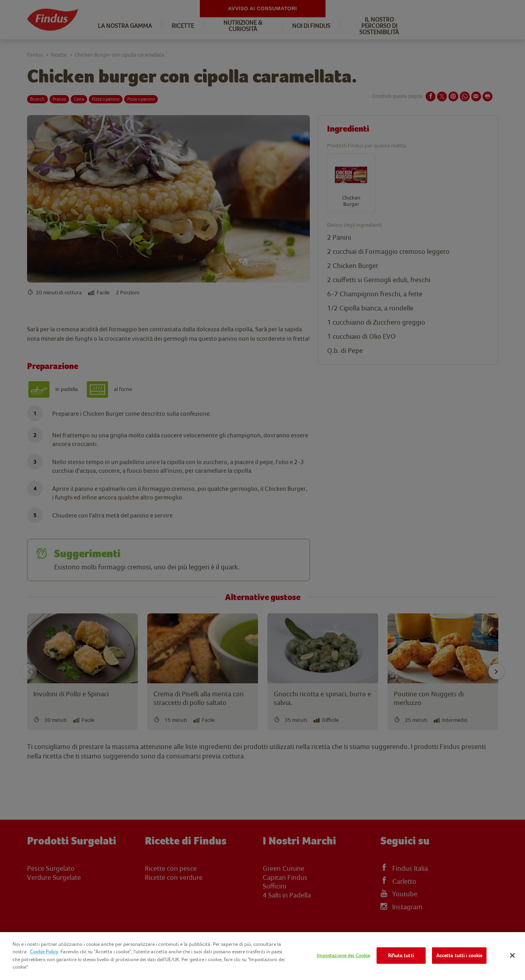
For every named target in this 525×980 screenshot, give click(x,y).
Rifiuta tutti (401, 955)
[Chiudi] (512, 956)
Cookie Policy (44, 952)
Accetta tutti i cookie (459, 955)
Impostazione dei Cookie (344, 955)
